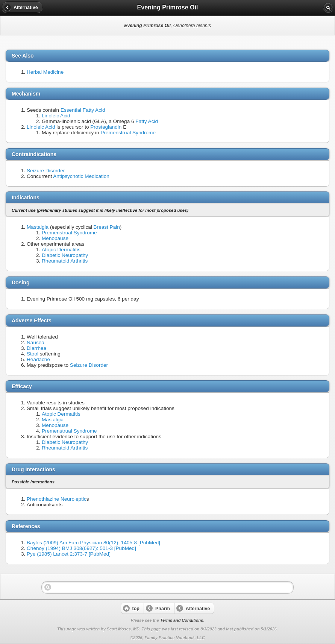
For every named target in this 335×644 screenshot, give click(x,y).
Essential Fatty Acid (83, 110)
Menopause (55, 238)
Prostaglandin (106, 127)
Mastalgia (38, 227)
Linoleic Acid (56, 116)
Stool (33, 354)
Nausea (36, 343)
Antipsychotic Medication (81, 176)
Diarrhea (36, 348)
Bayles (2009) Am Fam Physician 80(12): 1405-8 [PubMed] (93, 543)
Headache (38, 359)
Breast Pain (107, 227)
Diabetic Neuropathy (65, 255)
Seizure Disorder (46, 171)
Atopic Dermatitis (61, 250)
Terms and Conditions (182, 620)
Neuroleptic (74, 499)
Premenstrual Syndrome (128, 133)
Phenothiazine (43, 499)
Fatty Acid (147, 121)
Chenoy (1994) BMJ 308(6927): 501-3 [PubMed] (81, 548)
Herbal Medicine (45, 72)
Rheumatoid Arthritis (65, 261)
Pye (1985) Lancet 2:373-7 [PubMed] (69, 554)
